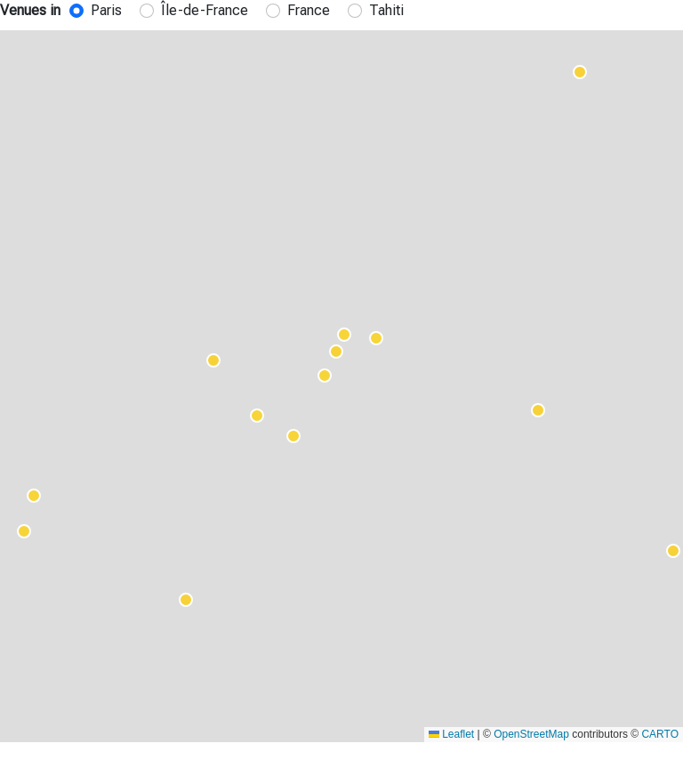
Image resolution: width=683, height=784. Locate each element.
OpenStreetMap (531, 734)
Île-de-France (205, 10)
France (309, 10)
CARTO (660, 734)
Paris (106, 10)
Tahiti (386, 10)
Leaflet (451, 734)
